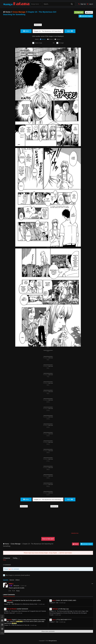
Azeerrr (9, 620)
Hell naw (55, 609)
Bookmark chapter (86, 16)
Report (89, 12)
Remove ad (38, 25)
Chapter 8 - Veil (54, 603)
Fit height (61, 43)
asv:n (54, 600)
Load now (50, 358)
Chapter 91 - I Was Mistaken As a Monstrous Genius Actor (21, 604)
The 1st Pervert (12, 609)
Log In (90, 4)
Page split (79, 12)
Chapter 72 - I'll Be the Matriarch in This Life (17, 625)
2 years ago (24, 586)
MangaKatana (53, 641)
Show (4, 560)
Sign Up (82, 4)
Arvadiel (9, 600)
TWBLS (11, 584)
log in (10, 569)
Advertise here (75, 533)
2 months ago (41, 604)
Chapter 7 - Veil (54, 622)
